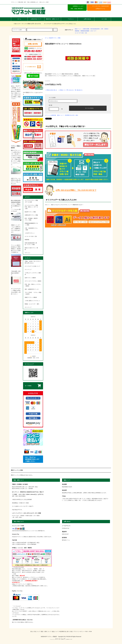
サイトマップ (28, 270)
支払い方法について (35, 632)
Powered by (61, 639)
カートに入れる (88, 108)
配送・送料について (46, 632)
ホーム (19, 19)
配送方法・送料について (53, 19)
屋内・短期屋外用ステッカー (32, 289)
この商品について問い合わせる (66, 90)
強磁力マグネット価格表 (31, 297)
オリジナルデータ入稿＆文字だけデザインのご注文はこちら (59, 24)
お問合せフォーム (100, 9)
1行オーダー (93, 31)
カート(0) (103, 19)
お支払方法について (36, 19)
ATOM (90, 632)
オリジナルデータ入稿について (32, 266)
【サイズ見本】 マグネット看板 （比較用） (33, 293)
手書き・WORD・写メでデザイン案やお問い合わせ (33, 262)
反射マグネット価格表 (30, 278)
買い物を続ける (79, 90)
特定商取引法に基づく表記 (71, 115)
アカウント (69, 19)
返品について (60, 115)
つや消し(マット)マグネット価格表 (33, 274)
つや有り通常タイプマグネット (32, 301)
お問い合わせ (86, 19)
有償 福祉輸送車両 (95, 29)
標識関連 (77, 31)
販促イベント (78, 29)
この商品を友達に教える (51, 90)
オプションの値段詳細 (50, 115)
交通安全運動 (86, 29)
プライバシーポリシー (79, 632)
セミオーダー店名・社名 (81, 33)
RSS (87, 632)
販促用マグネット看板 (55, 38)
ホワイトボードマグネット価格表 (33, 281)
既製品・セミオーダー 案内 (32, 304)
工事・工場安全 (105, 29)
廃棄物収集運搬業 (85, 31)
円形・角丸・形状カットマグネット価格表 (33, 285)
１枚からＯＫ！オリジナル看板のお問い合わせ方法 (26, 24)
